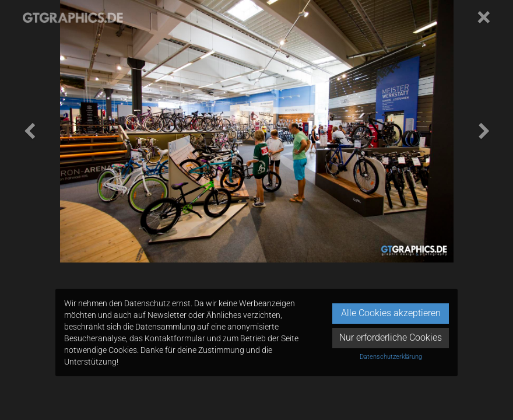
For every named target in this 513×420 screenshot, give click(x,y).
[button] (29, 131)
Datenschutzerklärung (391, 357)
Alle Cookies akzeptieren (391, 313)
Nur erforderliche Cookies (391, 337)
